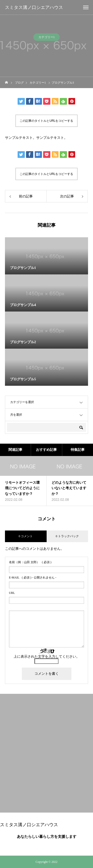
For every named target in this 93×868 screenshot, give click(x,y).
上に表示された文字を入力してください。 (47, 657)
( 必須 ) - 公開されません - (33, 578)
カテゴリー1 (47, 38)
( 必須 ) (30, 562)
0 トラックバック (67, 536)
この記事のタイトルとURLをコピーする (46, 121)
